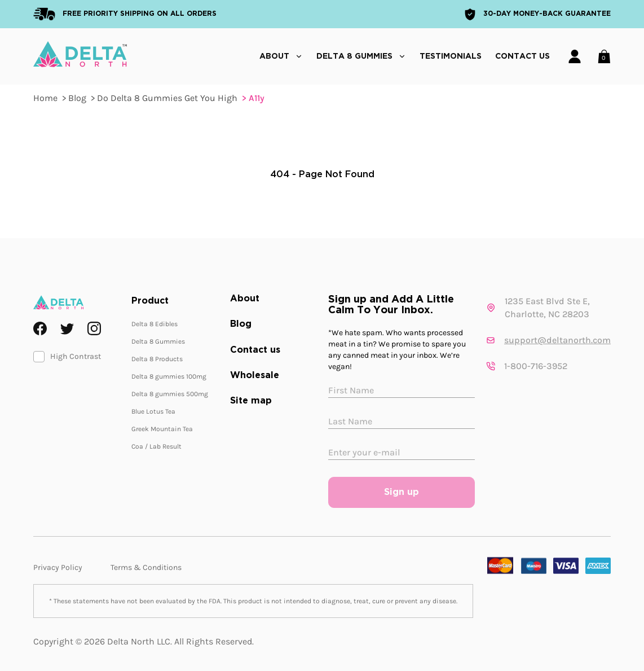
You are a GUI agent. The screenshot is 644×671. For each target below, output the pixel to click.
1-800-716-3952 (536, 366)
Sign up (402, 492)
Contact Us (522, 56)
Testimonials (451, 56)
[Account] (575, 56)
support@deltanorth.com (557, 340)
